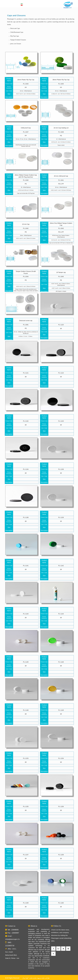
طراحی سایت (45, 978)
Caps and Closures (16, 15)
